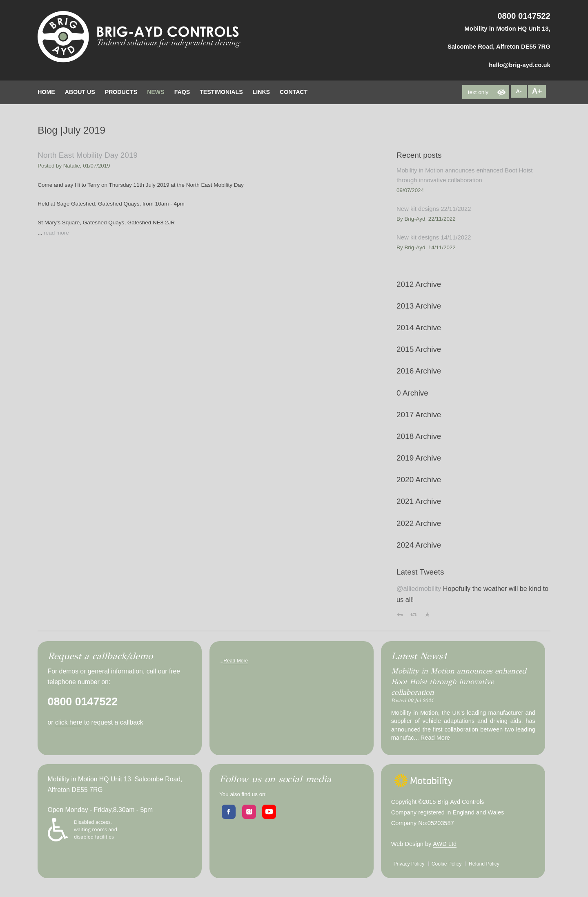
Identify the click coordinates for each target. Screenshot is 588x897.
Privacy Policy (409, 864)
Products (121, 92)
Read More (236, 661)
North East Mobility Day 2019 (88, 155)
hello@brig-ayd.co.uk (520, 65)
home (46, 92)
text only (478, 92)
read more (56, 233)
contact (294, 92)
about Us (80, 92)
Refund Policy (484, 864)
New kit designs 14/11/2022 (434, 237)
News (156, 92)
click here (69, 722)
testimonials (221, 92)
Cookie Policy (447, 864)
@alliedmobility (419, 588)
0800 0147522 (524, 16)
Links (261, 92)
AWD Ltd (445, 844)
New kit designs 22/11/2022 (434, 209)
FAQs (182, 92)
